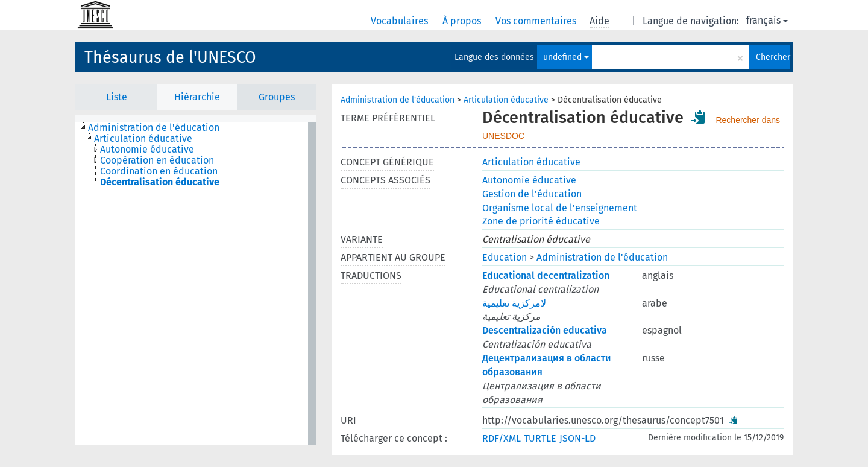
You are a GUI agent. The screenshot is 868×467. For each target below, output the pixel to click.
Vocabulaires (401, 21)
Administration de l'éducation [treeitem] (154, 128)
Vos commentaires (537, 21)
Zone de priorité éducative (541, 221)
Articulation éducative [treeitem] (143, 139)
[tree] (196, 284)
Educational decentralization (546, 275)
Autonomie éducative (529, 180)
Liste (117, 97)
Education (505, 257)
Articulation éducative (506, 100)
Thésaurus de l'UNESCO (170, 57)
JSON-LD (577, 438)
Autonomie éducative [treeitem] (147, 150)
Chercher (773, 57)
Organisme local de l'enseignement (560, 208)
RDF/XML (502, 438)
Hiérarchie (197, 97)
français (767, 20)
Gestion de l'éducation (532, 194)
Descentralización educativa (545, 330)
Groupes (277, 97)
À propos (463, 21)
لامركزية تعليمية (514, 303)
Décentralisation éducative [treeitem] (160, 182)
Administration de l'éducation (398, 100)
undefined (566, 57)
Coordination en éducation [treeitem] (159, 171)
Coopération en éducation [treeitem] (157, 160)
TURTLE (540, 438)
